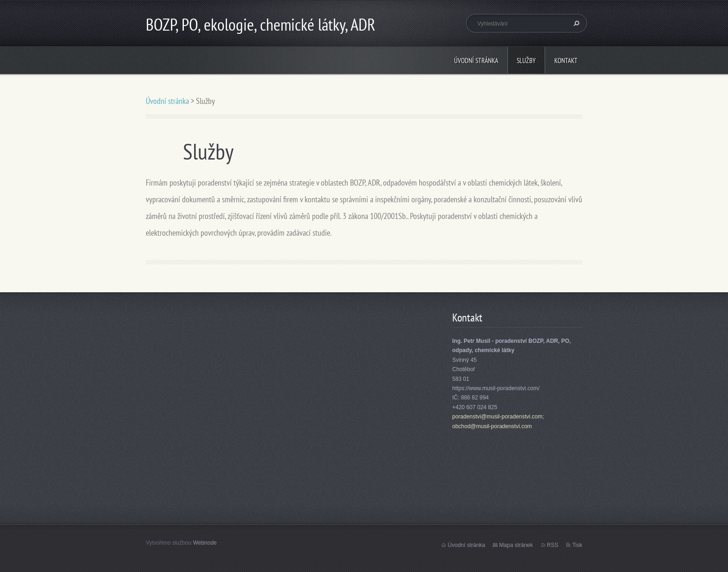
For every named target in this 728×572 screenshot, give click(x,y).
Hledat (575, 23)
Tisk (577, 545)
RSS (553, 545)
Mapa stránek (516, 545)
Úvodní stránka (476, 61)
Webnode (205, 543)
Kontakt (566, 61)
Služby (526, 61)
